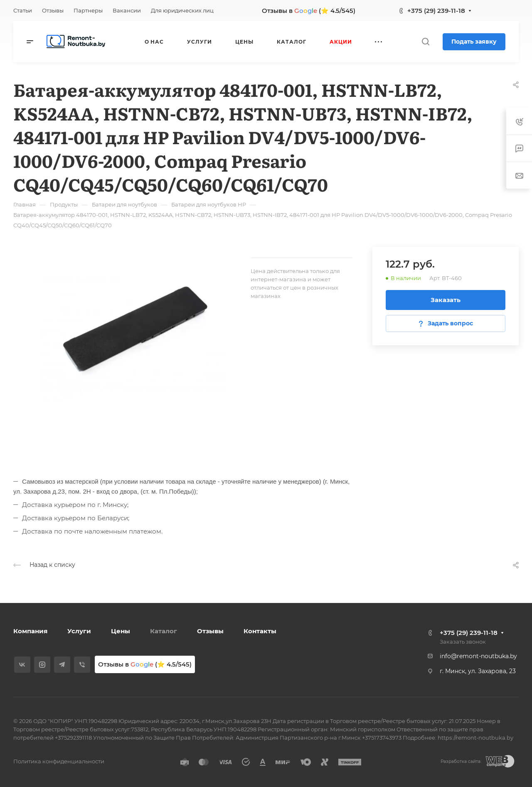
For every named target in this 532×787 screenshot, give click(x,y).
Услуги (79, 631)
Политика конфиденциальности (59, 761)
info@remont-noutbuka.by (478, 656)
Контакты (260, 631)
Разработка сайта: (461, 761)
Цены (121, 631)
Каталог (164, 631)
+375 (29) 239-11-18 (436, 11)
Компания (30, 631)
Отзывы (210, 631)
